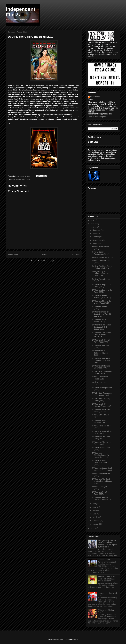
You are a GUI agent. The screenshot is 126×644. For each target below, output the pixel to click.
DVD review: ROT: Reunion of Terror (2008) (100, 463)
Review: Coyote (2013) (107, 576)
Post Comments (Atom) (49, 261)
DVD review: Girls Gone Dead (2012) (101, 493)
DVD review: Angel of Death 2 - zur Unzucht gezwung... (101, 314)
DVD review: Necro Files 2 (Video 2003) (102, 432)
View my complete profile (97, 117)
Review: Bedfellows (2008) (102, 257)
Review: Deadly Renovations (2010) (101, 253)
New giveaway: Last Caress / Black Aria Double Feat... (100, 274)
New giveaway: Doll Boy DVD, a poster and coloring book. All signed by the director (107, 544)
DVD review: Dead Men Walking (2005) (101, 410)
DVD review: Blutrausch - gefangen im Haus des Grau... (102, 360)
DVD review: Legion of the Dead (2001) (102, 291)
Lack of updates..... (105, 560)
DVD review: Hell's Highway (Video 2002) (102, 405)
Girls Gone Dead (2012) (22, 179)
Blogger (75, 639)
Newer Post (13, 255)
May (94, 511)
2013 (93, 224)
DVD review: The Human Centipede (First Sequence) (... (102, 334)
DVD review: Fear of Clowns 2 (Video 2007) (102, 498)
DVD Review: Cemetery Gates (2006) (101, 400)
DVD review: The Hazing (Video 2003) (102, 443)
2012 (93, 227)
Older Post (75, 255)
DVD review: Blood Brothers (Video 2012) (102, 297)
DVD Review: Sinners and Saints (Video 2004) (102, 394)
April (94, 514)
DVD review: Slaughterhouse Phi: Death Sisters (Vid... (101, 455)
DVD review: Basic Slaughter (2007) (99, 421)
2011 (93, 528)
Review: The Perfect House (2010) (100, 378)
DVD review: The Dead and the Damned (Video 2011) (102, 481)
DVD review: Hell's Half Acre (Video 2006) (101, 341)
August (95, 244)
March (95, 517)
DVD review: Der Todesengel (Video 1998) (100, 353)
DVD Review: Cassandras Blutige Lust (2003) (102, 372)
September (97, 240)
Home (44, 255)
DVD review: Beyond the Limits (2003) (102, 286)
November (97, 233)
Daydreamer (95, 97)
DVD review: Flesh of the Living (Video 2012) (102, 302)
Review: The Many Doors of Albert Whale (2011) (102, 267)
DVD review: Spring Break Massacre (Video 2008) (102, 469)
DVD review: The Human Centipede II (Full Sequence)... (102, 327)
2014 (93, 220)
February (96, 521)
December (97, 230)
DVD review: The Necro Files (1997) (101, 438)
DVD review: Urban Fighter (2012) (100, 320)
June (95, 507)
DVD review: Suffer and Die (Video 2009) (101, 367)
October (96, 237)
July (94, 504)
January (96, 524)
